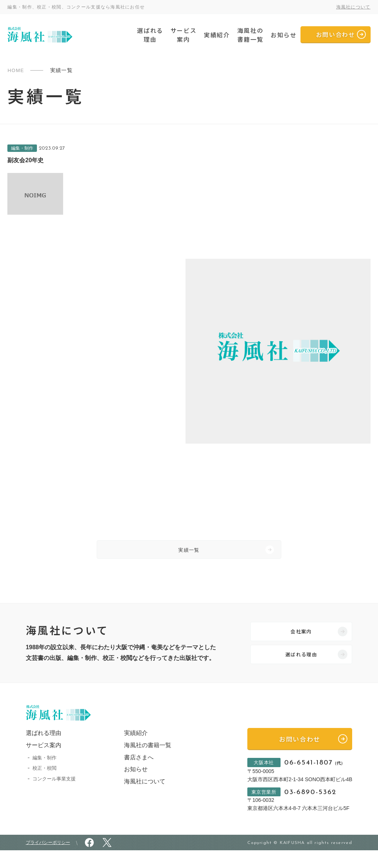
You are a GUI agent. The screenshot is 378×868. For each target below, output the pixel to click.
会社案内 (301, 638)
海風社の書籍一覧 (250, 35)
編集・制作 (44, 771)
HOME (16, 70)
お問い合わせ (336, 34)
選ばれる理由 (150, 35)
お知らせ (283, 35)
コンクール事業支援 (54, 792)
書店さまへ (135, 771)
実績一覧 (189, 552)
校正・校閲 (44, 782)
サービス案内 (183, 35)
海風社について (353, 7)
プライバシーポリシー (48, 860)
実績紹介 (217, 35)
